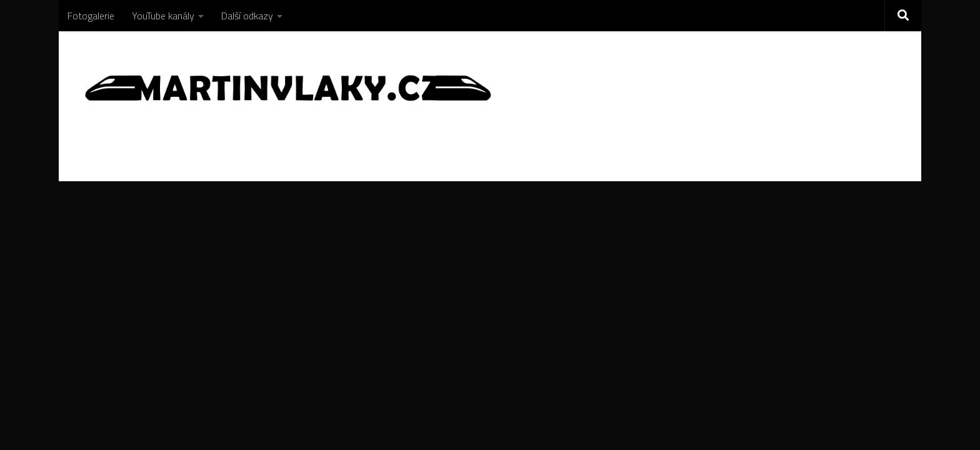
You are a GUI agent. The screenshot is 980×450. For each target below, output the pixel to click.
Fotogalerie (91, 16)
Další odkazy (247, 16)
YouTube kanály (163, 16)
